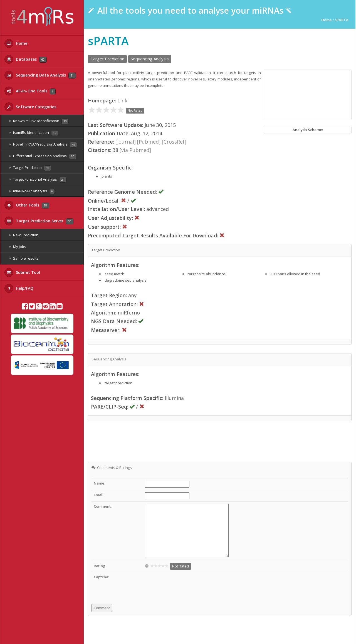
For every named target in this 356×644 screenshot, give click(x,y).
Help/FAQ (19, 288)
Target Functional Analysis (38, 180)
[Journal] (126, 142)
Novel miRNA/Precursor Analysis (43, 145)
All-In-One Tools (30, 91)
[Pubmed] (149, 142)
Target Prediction (30, 168)
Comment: (103, 506)
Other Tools (27, 205)
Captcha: (101, 577)
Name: (99, 483)
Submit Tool (22, 272)
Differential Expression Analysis (43, 156)
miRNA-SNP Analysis (32, 191)
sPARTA (342, 20)
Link (122, 100)
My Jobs (18, 247)
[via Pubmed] (135, 150)
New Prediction (24, 235)
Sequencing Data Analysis (40, 75)
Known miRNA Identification (39, 121)
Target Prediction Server (39, 221)
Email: (99, 495)
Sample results (24, 258)
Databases (26, 59)
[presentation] (187, 585)
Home (16, 43)
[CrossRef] (174, 142)
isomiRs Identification (34, 133)
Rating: (100, 566)
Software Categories (30, 107)
